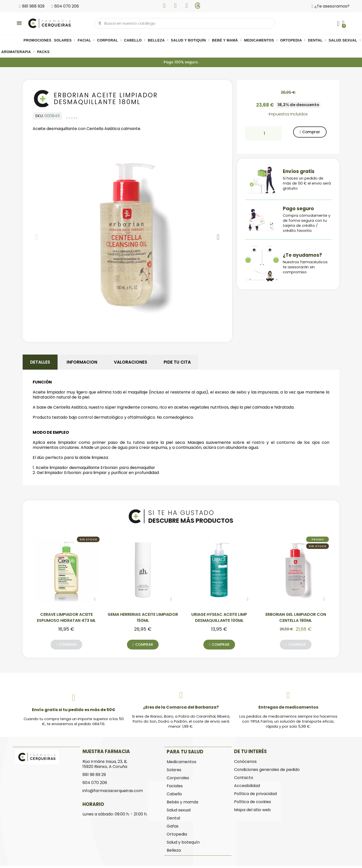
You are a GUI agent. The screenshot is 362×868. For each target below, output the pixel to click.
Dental (317, 40)
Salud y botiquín (190, 40)
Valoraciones (130, 363)
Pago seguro (298, 209)
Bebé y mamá (227, 40)
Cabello (135, 40)
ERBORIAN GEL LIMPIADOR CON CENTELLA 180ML (296, 621)
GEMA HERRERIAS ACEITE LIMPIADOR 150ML (143, 621)
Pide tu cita (177, 363)
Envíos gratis (299, 172)
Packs (43, 52)
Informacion (82, 363)
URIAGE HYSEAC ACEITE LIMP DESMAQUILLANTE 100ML (219, 621)
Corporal (109, 40)
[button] (37, 238)
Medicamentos (261, 40)
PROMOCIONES (38, 40)
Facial (86, 40)
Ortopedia (293, 40)
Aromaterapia (18, 52)
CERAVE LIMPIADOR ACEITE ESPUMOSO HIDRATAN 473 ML (66, 621)
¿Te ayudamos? (302, 255)
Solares (65, 40)
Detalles (40, 363)
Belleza (158, 40)
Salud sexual (345, 40)
